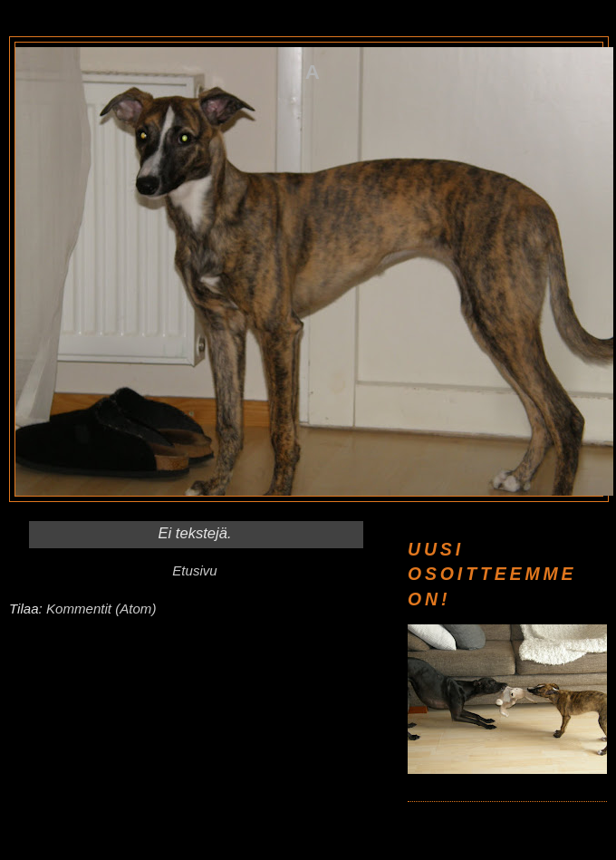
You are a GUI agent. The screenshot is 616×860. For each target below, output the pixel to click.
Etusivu (194, 570)
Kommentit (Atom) (101, 609)
